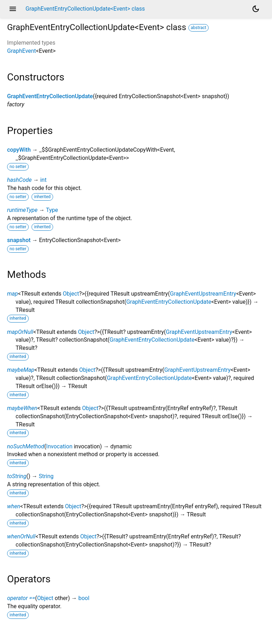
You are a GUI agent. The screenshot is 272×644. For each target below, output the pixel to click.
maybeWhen (22, 408)
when (14, 506)
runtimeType (22, 210)
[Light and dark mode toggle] (256, 9)
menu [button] (13, 9)
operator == (21, 598)
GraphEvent (22, 51)
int (43, 180)
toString (17, 476)
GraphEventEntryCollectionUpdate (50, 96)
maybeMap (21, 370)
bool (84, 598)
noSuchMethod (26, 446)
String (46, 476)
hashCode (19, 180)
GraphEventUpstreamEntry (203, 294)
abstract (199, 28)
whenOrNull (21, 536)
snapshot (19, 240)
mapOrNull (20, 332)
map (13, 294)
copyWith (19, 150)
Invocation (59, 446)
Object (71, 294)
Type (52, 210)
